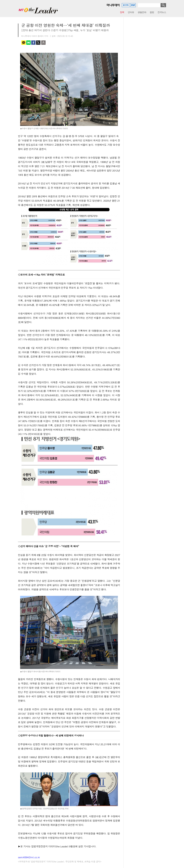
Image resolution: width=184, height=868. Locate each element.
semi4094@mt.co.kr (29, 857)
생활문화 (142, 12)
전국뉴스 (162, 12)
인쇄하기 (43, 43)
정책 (122, 12)
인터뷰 (131, 12)
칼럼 (152, 12)
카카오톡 (24, 43)
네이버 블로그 (28, 43)
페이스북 (33, 43)
